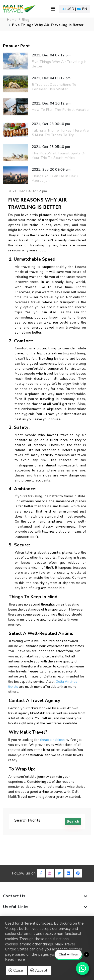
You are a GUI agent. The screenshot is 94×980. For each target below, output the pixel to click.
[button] (74, 9)
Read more (15, 959)
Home (12, 20)
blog (26, 20)
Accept (39, 970)
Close (16, 970)
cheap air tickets (52, 740)
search (73, 821)
